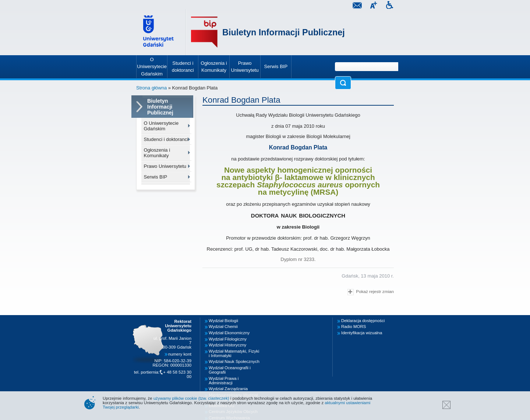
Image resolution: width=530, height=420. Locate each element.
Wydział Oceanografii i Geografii (230, 370)
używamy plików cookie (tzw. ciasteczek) (191, 398)
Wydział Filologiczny (228, 339)
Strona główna (151, 88)
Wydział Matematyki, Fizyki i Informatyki (234, 353)
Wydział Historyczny (227, 345)
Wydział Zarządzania (228, 389)
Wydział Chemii (223, 327)
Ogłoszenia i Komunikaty (157, 153)
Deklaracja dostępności (363, 321)
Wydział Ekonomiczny (229, 333)
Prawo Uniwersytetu (165, 166)
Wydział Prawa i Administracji (224, 381)
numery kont (180, 354)
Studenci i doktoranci (166, 139)
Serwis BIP (156, 177)
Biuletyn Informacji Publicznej (284, 32)
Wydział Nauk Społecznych (234, 361)
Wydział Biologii (223, 321)
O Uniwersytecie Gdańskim (161, 126)
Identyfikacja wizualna (362, 333)
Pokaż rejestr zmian (371, 292)
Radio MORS (354, 327)
